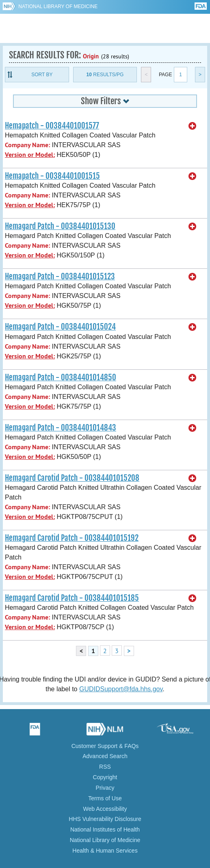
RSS (105, 767)
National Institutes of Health (105, 829)
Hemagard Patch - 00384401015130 (60, 226)
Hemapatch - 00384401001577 (52, 126)
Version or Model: (30, 155)
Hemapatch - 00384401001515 (52, 176)
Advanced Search (105, 756)
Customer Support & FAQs (105, 746)
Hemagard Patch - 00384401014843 (61, 428)
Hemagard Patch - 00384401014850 (61, 377)
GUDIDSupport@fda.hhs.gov (121, 689)
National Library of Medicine (58, 6)
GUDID (105, 28)
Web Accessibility (105, 809)
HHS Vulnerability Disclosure (105, 819)
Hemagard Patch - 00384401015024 (60, 327)
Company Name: (27, 145)
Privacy (105, 788)
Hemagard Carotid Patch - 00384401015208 (72, 478)
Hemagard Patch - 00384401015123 (60, 276)
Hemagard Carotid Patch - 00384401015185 (72, 598)
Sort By (42, 75)
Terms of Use (105, 798)
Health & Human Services (105, 851)
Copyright (105, 777)
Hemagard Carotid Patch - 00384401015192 (72, 538)
